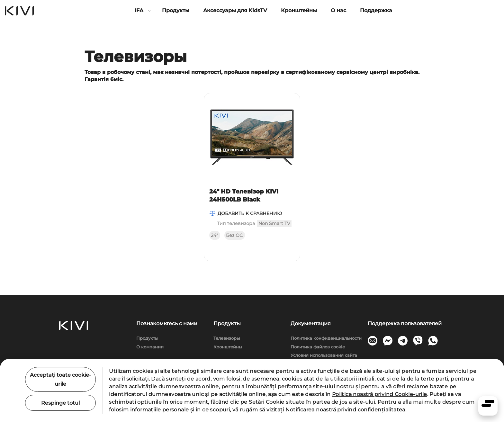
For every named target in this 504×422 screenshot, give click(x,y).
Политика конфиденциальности (326, 338)
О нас (338, 10)
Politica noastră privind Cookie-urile (380, 394)
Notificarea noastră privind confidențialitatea (345, 410)
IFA (139, 10)
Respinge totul (60, 403)
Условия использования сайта (324, 355)
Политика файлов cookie (318, 347)
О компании (150, 347)
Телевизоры (227, 338)
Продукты (176, 10)
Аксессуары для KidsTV (235, 10)
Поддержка (376, 10)
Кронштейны (299, 10)
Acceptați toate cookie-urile (60, 379)
